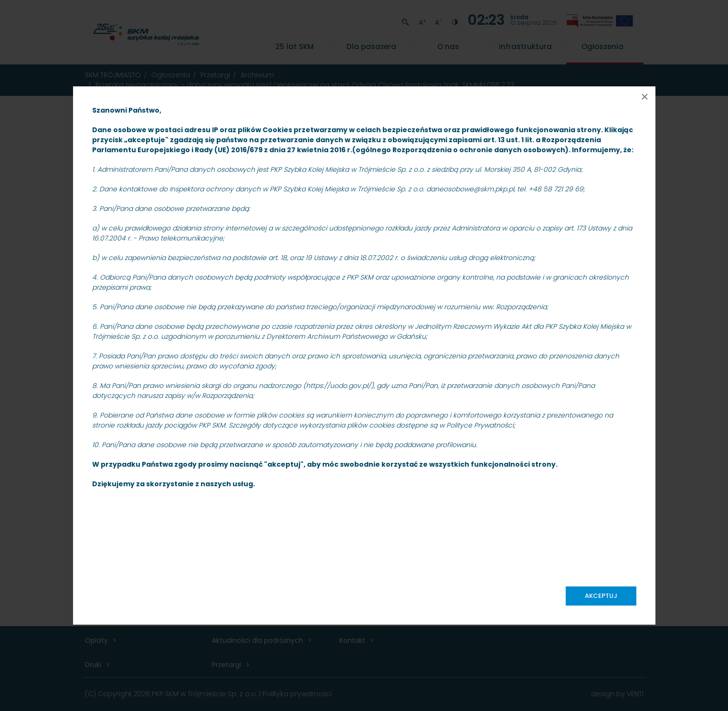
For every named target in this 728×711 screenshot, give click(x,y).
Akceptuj (601, 596)
